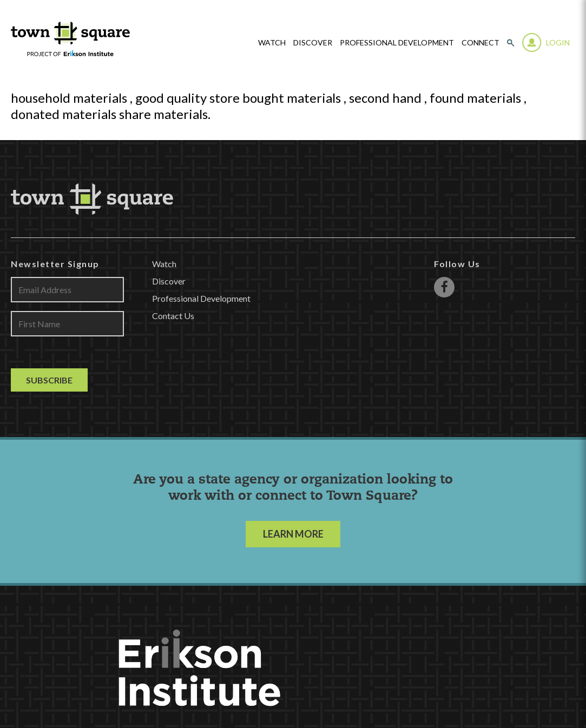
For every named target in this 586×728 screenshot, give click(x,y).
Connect (480, 43)
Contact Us (173, 316)
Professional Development (397, 43)
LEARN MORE (293, 534)
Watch (164, 264)
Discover (313, 43)
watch (272, 43)
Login (558, 42)
